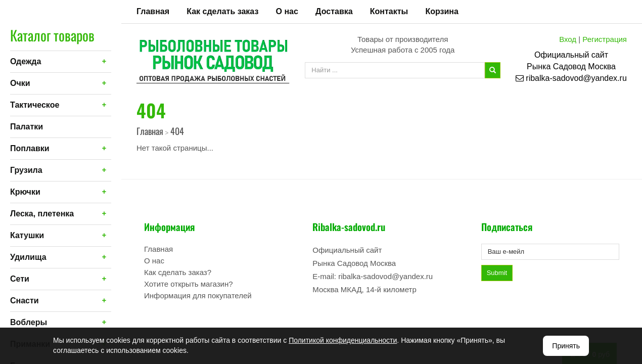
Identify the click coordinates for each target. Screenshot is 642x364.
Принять (566, 346)
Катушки (27, 235)
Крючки (25, 192)
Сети (20, 279)
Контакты (389, 11)
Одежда (26, 61)
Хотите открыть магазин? (189, 284)
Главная (153, 11)
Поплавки (30, 148)
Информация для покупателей (198, 295)
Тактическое (35, 105)
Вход (568, 39)
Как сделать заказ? (178, 272)
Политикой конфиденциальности (343, 340)
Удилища (28, 257)
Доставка (334, 11)
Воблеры (29, 322)
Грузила (26, 170)
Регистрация (605, 39)
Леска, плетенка (42, 214)
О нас (287, 11)
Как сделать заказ (222, 11)
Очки (20, 83)
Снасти (25, 301)
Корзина (442, 11)
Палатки (27, 127)
